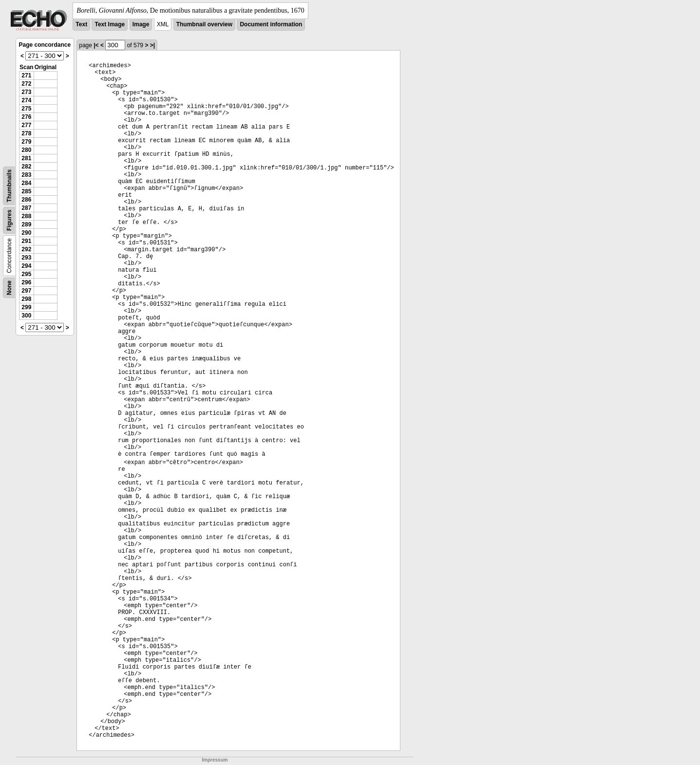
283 (26, 175)
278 (26, 133)
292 (26, 249)
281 (26, 158)
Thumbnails (9, 186)
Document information (271, 24)
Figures (9, 220)
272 (26, 84)
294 (26, 266)
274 (26, 100)
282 (26, 167)
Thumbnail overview (204, 24)
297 (26, 291)
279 (26, 142)
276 (26, 117)
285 (26, 191)
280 (26, 150)
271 (26, 75)
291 (26, 241)
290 (26, 233)
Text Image (110, 24)
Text (81, 24)
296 (26, 282)
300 (26, 316)
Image (141, 24)
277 (26, 125)
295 (26, 274)
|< (96, 45)
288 (26, 216)
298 (26, 299)
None (9, 288)
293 (26, 258)
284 (26, 183)
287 (26, 208)
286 (26, 200)
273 (26, 92)
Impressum (215, 760)
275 (26, 109)
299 (26, 307)
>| (152, 45)
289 (26, 224)
